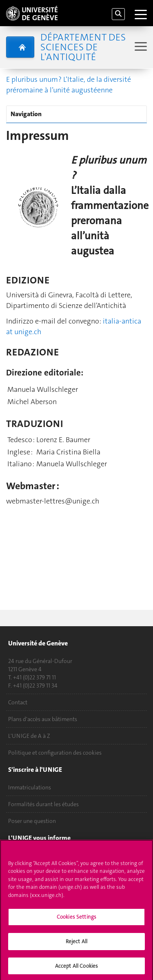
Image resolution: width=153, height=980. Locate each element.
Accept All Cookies (76, 968)
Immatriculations (30, 787)
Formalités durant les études (43, 804)
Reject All (76, 944)
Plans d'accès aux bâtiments (43, 719)
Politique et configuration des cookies (55, 753)
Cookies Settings (76, 920)
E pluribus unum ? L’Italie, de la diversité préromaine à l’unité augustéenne (69, 85)
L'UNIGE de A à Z (29, 736)
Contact (18, 702)
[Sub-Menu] (140, 47)
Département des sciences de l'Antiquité (83, 47)
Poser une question (32, 821)
